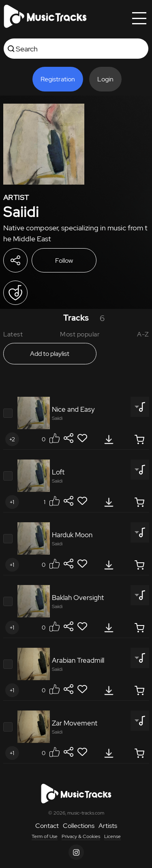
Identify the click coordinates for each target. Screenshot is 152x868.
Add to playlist (50, 354)
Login (105, 79)
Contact (47, 826)
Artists (108, 826)
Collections (79, 826)
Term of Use (45, 836)
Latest (13, 334)
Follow (64, 261)
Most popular (80, 334)
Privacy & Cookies (81, 836)
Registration (58, 79)
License (112, 836)
